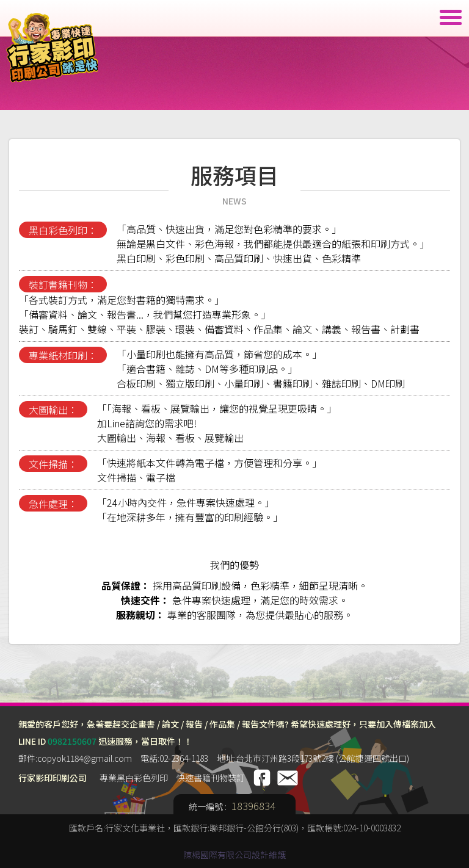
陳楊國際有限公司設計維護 (234, 855)
